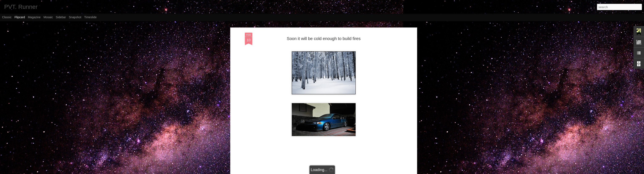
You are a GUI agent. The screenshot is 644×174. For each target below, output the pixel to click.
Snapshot (75, 17)
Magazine (34, 17)
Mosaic (48, 17)
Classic (7, 17)
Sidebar (61, 17)
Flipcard (20, 17)
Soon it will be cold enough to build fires (324, 39)
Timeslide (90, 17)
